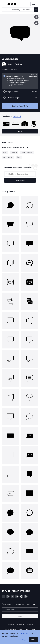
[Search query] (20, 174)
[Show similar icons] (36, 23)
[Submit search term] (36, 10)
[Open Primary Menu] (3, 4)
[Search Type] (5, 10)
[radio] (20, 81)
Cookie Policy (24, 633)
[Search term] (21, 10)
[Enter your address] (20, 609)
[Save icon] (36, 17)
